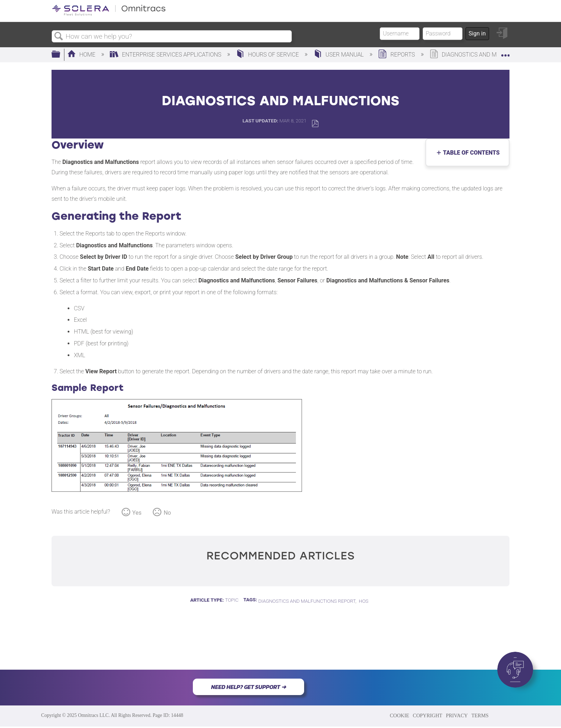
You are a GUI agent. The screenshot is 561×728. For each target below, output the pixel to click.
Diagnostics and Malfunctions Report (307, 601)
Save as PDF (315, 124)
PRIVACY (457, 715)
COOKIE (399, 715)
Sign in (477, 33)
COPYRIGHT (428, 715)
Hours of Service (268, 55)
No (167, 513)
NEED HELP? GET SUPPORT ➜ (248, 687)
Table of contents (470, 153)
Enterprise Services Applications (166, 55)
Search (59, 37)
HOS (364, 601)
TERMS (480, 715)
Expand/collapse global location (505, 53)
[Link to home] (109, 14)
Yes (137, 513)
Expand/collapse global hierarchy (60, 55)
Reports (397, 55)
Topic (232, 600)
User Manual (339, 55)
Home (82, 55)
